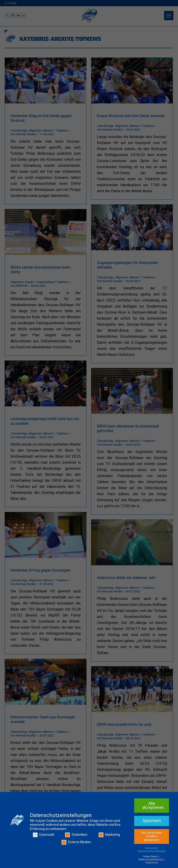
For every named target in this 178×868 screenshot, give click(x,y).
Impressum (152, 863)
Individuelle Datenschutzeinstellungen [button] (152, 850)
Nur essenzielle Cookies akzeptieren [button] (152, 837)
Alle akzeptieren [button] (153, 806)
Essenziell (43, 835)
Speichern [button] (152, 821)
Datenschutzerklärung (151, 860)
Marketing (109, 835)
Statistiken (76, 835)
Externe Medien (76, 842)
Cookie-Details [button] (151, 857)
